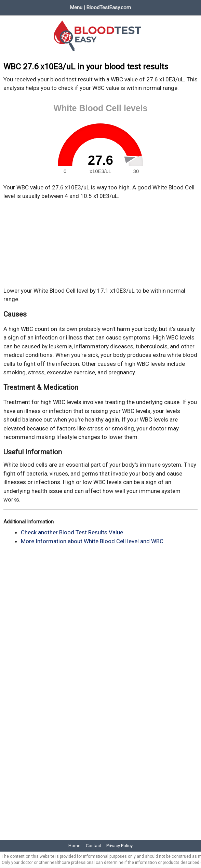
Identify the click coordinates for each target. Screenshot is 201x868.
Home (74, 846)
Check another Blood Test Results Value (72, 532)
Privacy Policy (119, 846)
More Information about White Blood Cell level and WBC (92, 541)
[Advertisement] (100, 243)
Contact (93, 846)
